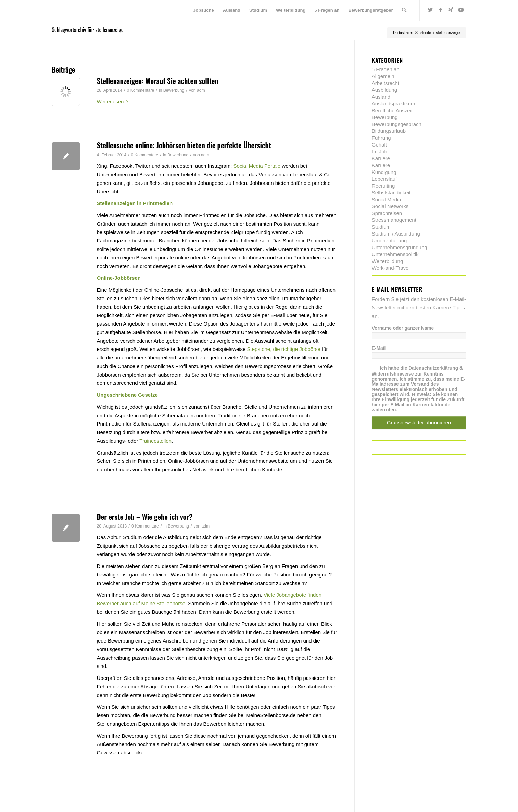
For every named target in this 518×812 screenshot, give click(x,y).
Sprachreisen (387, 213)
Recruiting (383, 186)
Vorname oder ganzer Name (403, 328)
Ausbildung (384, 90)
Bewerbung (174, 90)
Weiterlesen (114, 101)
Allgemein (383, 76)
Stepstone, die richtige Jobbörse (284, 349)
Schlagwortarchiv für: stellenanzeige (88, 30)
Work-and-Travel (391, 268)
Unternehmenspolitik (395, 254)
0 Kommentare (141, 90)
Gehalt (379, 145)
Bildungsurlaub (389, 131)
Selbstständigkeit (391, 193)
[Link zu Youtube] (461, 10)
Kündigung (384, 172)
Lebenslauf (384, 179)
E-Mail (379, 348)
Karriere (381, 158)
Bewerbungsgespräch (397, 124)
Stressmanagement (394, 220)
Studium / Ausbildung (396, 234)
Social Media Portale (257, 166)
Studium (381, 227)
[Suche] (404, 10)
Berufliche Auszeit (392, 110)
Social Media (387, 199)
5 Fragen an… (388, 69)
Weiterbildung (387, 261)
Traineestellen (155, 441)
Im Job (380, 151)
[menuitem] (204, 10)
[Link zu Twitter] (430, 10)
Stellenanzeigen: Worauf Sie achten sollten (158, 81)
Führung (381, 138)
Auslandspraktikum (394, 104)
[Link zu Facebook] (441, 10)
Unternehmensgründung (400, 247)
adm (201, 90)
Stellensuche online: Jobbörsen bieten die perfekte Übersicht (184, 145)
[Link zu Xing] (451, 10)
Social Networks (390, 206)
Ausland (381, 97)
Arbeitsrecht (386, 83)
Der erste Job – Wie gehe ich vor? (145, 516)
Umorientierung (389, 240)
